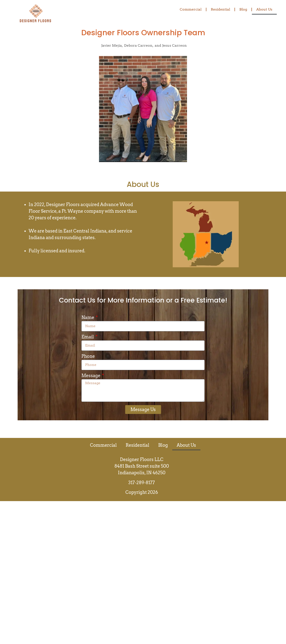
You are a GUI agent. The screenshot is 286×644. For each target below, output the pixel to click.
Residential (220, 9)
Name (88, 318)
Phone (88, 356)
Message (91, 376)
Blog (243, 9)
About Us (264, 9)
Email (88, 337)
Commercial (191, 9)
